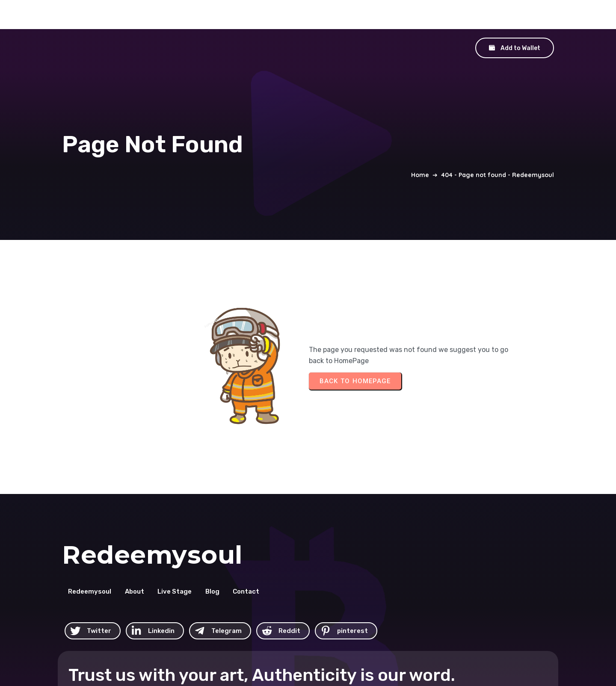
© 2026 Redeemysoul (351, 627)
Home (420, 149)
